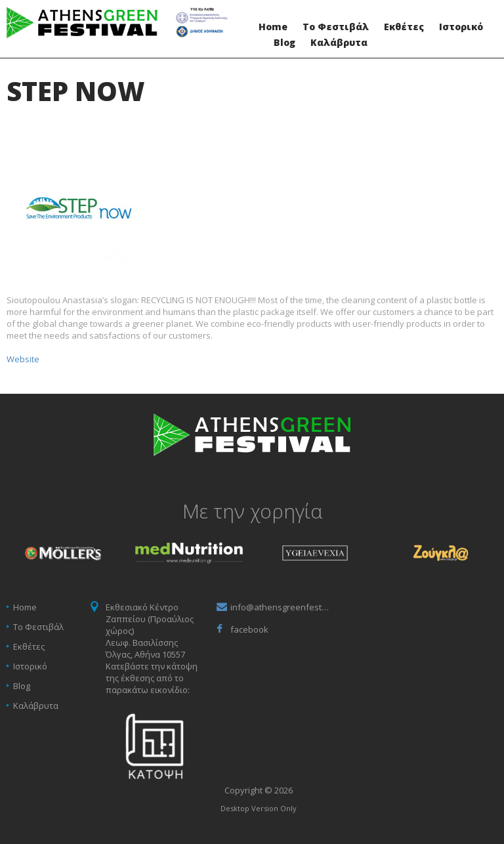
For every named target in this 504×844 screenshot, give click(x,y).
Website (23, 359)
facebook (249, 629)
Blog (284, 43)
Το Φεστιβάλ (336, 27)
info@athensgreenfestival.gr (280, 607)
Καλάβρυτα (339, 43)
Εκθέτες (404, 27)
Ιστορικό (461, 27)
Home (273, 27)
